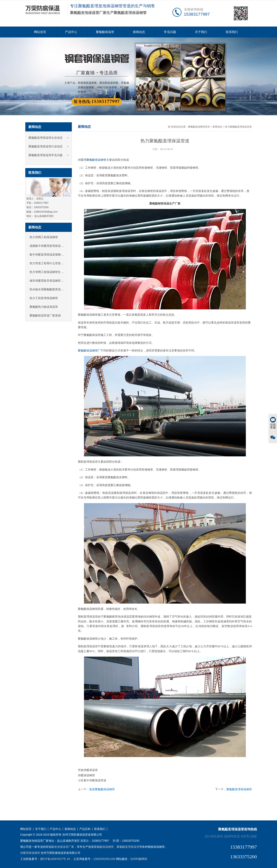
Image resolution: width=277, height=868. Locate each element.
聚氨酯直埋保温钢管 (239, 789)
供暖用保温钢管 (30, 853)
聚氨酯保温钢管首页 (199, 127)
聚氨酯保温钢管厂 (89, 351)
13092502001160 (104, 859)
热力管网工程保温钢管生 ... (47, 272)
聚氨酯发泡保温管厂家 (60, 847)
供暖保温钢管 (86, 775)
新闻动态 (139, 32)
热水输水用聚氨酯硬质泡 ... (47, 289)
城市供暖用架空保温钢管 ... (47, 281)
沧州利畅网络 (139, 859)
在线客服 (273, 423)
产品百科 (85, 829)
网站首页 (40, 32)
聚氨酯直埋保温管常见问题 (46, 155)
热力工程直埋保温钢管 (44, 298)
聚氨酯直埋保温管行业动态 (46, 146)
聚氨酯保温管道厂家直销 (45, 315)
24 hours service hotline (231, 836)
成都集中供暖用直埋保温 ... (47, 246)
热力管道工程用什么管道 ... (47, 263)
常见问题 (170, 32)
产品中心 (71, 32)
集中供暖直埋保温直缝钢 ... (47, 255)
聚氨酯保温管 (105, 32)
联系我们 (232, 32)
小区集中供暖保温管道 (92, 780)
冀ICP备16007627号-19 (55, 859)
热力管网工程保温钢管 (44, 237)
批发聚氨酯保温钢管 (102, 789)
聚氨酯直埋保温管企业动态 (46, 138)
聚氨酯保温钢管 (96, 160)
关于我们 (201, 32)
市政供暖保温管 (88, 770)
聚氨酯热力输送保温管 (44, 307)
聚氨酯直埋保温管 (128, 847)
